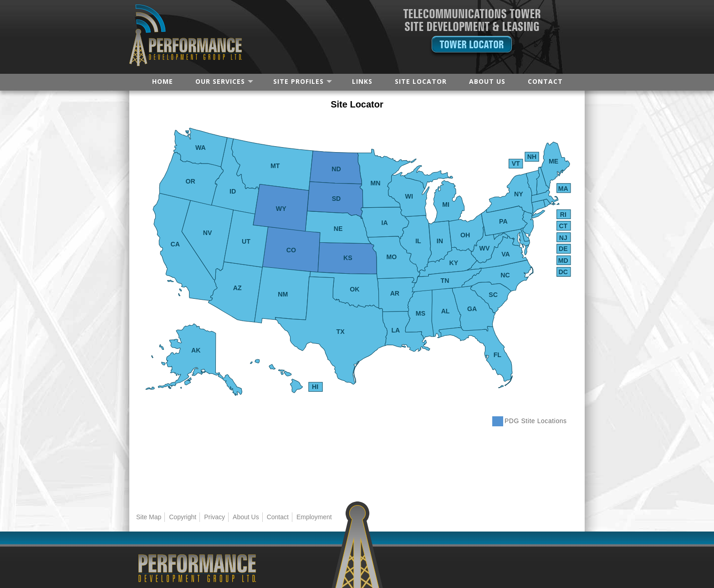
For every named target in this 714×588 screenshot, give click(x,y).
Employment (314, 517)
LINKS (362, 81)
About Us (246, 517)
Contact (278, 517)
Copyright (183, 517)
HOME (163, 81)
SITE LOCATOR (421, 81)
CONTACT (545, 81)
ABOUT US (487, 81)
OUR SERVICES (220, 81)
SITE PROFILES (298, 81)
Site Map (149, 517)
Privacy (214, 517)
